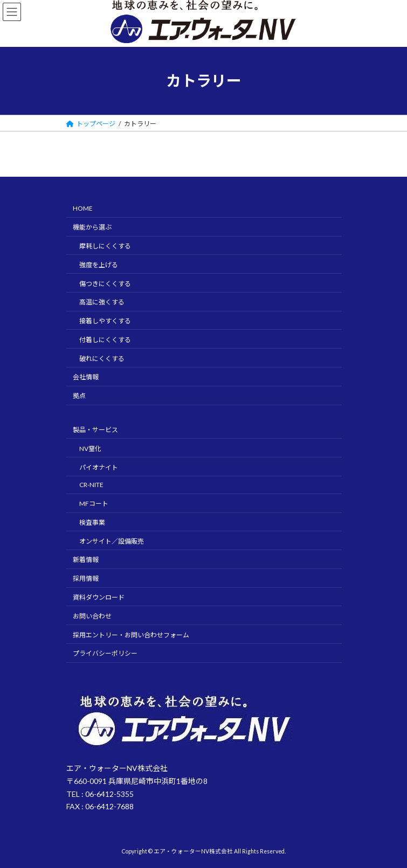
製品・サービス (95, 430)
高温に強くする (102, 302)
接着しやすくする (105, 321)
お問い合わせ (92, 616)
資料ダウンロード (99, 597)
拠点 (79, 396)
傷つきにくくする (105, 284)
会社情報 (86, 377)
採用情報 (86, 578)
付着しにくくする (105, 340)
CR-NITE (91, 485)
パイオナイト (99, 467)
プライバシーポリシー (105, 653)
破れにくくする (102, 359)
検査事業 (92, 522)
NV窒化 (90, 449)
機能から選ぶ (92, 227)
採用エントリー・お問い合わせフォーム (131, 635)
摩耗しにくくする (105, 246)
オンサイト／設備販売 (112, 541)
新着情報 (86, 560)
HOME (83, 208)
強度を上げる (99, 265)
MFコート (94, 504)
